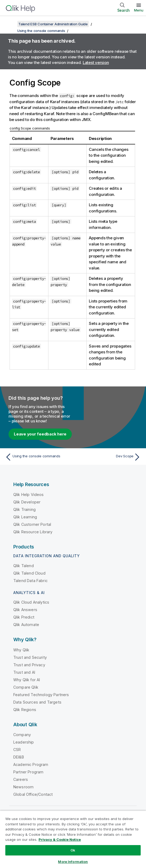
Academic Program (31, 764)
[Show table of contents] (11, 24)
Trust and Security (30, 657)
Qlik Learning (25, 517)
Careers (21, 779)
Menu (139, 10)
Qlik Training (24, 509)
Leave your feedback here (40, 434)
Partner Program (28, 772)
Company (22, 735)
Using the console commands (41, 31)
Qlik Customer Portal (32, 524)
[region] (73, 839)
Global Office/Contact (33, 794)
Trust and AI (24, 672)
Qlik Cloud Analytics (31, 602)
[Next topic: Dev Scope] (108, 457)
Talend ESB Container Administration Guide (53, 24)
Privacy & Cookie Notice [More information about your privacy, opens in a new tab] (60, 839)
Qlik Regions (25, 710)
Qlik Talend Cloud (29, 573)
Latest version (96, 62)
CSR (17, 750)
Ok (73, 850)
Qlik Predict (24, 617)
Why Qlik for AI (27, 680)
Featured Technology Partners (41, 695)
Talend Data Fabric (30, 581)
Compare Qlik (26, 687)
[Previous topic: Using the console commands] (38, 457)
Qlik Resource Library (33, 532)
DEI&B (19, 757)
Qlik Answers (25, 610)
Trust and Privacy (29, 665)
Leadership (24, 742)
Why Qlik (21, 650)
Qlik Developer (27, 502)
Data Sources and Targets (37, 702)
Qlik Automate (26, 625)
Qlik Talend (24, 566)
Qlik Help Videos (29, 494)
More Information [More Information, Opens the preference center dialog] (73, 862)
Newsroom (23, 787)
